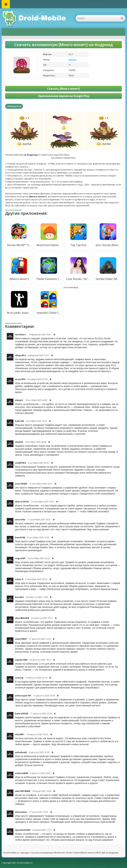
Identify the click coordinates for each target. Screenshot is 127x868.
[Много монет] (19, 279)
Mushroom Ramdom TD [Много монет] (49, 245)
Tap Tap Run (78, 245)
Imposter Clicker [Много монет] (49, 313)
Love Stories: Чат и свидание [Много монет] (78, 279)
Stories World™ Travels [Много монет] (19, 245)
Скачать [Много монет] (63, 89)
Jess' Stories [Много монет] (108, 245)
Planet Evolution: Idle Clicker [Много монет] (49, 279)
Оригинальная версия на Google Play (64, 96)
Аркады (73, 60)
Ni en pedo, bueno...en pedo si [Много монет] (19, 313)
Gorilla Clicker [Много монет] (108, 279)
